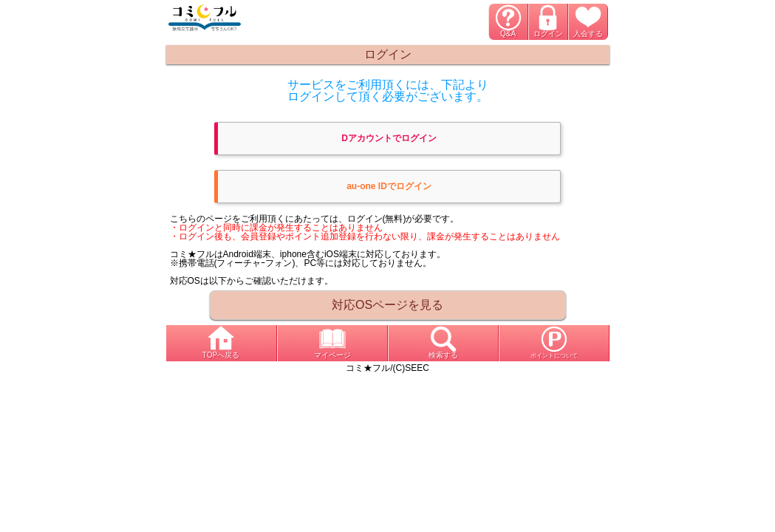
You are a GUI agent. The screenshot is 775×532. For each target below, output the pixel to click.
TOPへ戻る (221, 355)
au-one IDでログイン (389, 186)
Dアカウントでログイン (389, 138)
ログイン (548, 34)
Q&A (508, 34)
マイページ (332, 355)
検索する (443, 355)
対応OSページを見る (387, 305)
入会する (588, 34)
